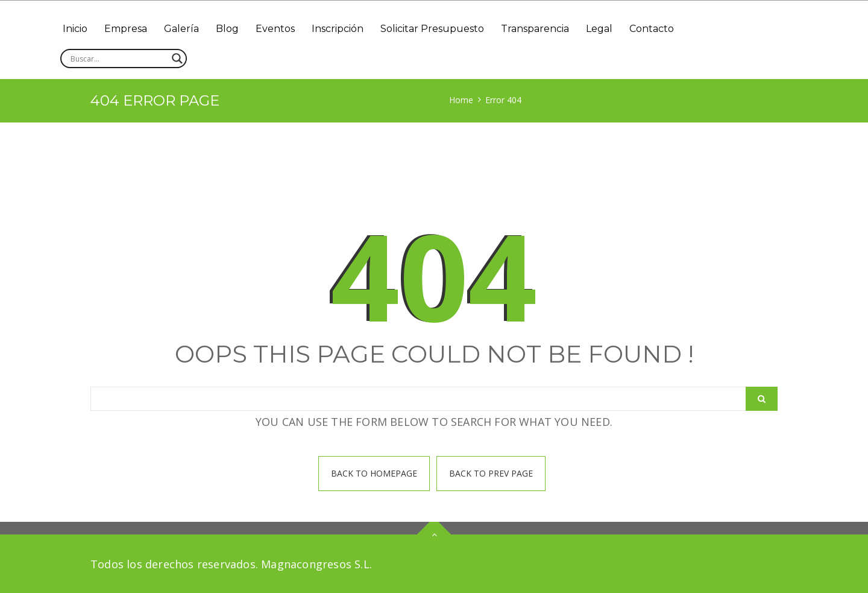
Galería (181, 29)
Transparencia (535, 29)
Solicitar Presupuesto (432, 29)
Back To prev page (491, 473)
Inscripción (338, 29)
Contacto (652, 29)
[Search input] (118, 59)
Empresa (126, 29)
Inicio (75, 29)
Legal (599, 29)
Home (461, 100)
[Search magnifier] (177, 59)
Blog (227, 29)
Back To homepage (374, 473)
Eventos (275, 29)
